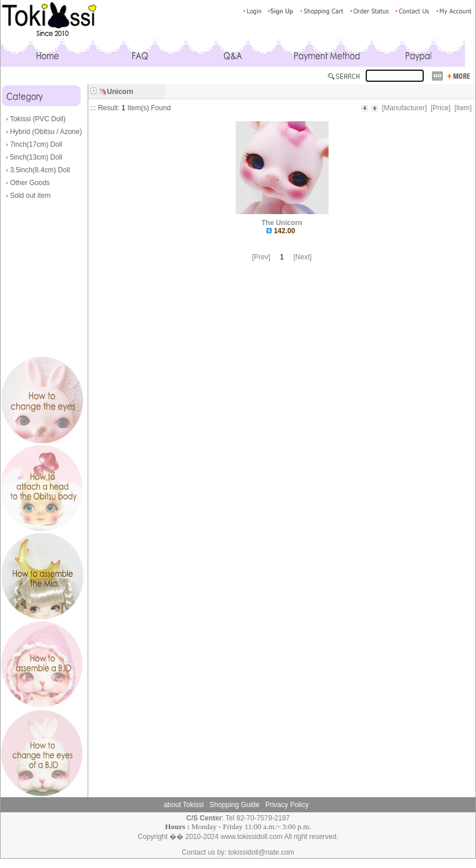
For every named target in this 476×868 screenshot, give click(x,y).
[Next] (303, 257)
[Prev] (261, 257)
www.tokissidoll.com (252, 837)
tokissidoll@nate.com (261, 852)
